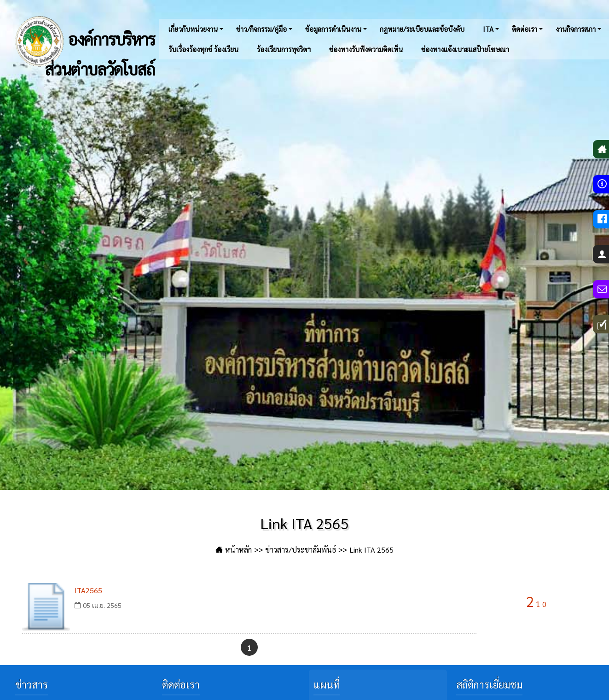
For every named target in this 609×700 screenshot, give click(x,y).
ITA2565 (88, 590)
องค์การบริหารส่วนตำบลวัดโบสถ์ (82, 41)
